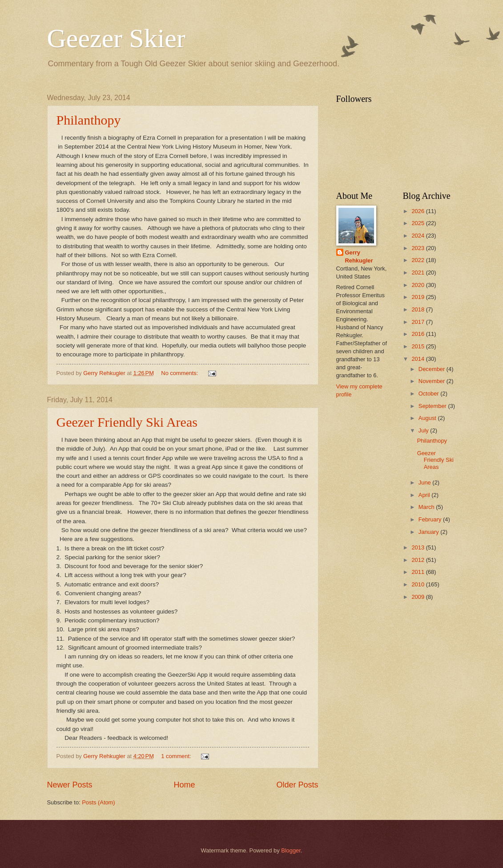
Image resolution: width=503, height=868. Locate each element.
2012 (418, 560)
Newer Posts (70, 785)
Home (184, 785)
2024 (418, 236)
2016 (418, 334)
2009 (418, 597)
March (427, 507)
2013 (418, 547)
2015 (418, 346)
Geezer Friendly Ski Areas (127, 422)
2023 (418, 248)
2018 (418, 309)
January (429, 532)
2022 (418, 260)
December (433, 369)
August (428, 418)
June (426, 482)
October (429, 394)
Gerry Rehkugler (359, 256)
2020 (418, 285)
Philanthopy (89, 120)
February (431, 519)
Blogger (291, 850)
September (433, 406)
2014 (418, 359)
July (424, 430)
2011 (418, 572)
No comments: (180, 373)
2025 (418, 223)
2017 (418, 322)
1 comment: (177, 756)
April (425, 495)
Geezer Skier (116, 38)
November (433, 381)
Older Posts (297, 785)
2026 (418, 211)
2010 (418, 584)
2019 (418, 297)
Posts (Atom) (98, 802)
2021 (418, 273)
